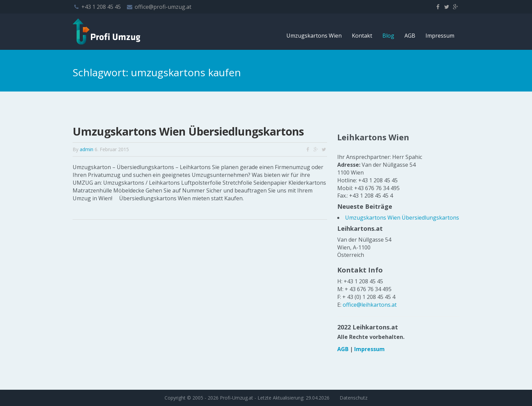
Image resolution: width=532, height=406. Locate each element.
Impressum (440, 36)
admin (87, 149)
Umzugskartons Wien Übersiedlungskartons (188, 131)
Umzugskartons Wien (314, 36)
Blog (388, 36)
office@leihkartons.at (370, 305)
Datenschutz (354, 398)
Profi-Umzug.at (236, 398)
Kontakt (362, 36)
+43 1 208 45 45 (101, 7)
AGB (410, 36)
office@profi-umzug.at (163, 7)
